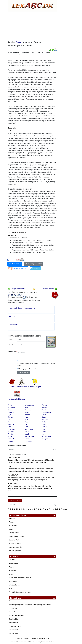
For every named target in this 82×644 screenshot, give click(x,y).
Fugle (10, 436)
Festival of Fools (15, 544)
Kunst (27, 422)
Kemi (27, 412)
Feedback (36, 268)
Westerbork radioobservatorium (20, 578)
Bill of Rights (13, 633)
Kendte (27, 415)
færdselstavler (14, 630)
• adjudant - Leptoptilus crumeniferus (23, 308)
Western (12, 574)
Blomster (11, 412)
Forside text (13, 608)
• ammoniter (14, 325)
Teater (44, 422)
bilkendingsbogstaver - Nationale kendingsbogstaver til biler (30, 605)
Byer (10, 415)
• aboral (12, 316)
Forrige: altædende (16, 289)
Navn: (10, 339)
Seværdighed (47, 412)
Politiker (45, 407)
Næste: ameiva (50, 289)
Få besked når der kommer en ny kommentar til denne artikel (36, 365)
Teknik (44, 424)
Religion (45, 410)
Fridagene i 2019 (15, 626)
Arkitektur (11, 407)
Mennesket (29, 429)
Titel (43, 429)
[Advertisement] (33, 26)
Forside (18, 42)
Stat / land (45, 420)
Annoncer (19, 638)
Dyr (9, 420)
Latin (27, 424)
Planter (44, 405)
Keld (10, 466)
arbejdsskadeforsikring (17, 536)
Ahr (10, 601)
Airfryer (12, 567)
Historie (11, 441)
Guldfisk (12, 560)
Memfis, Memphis (15, 547)
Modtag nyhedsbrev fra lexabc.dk (30, 369)
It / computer (29, 405)
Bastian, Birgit (14, 619)
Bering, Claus (14, 533)
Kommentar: (12, 352)
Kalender (28, 410)
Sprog (44, 417)
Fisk (10, 422)
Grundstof (12, 439)
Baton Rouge (14, 612)
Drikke (10, 417)
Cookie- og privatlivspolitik (40, 638)
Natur (27, 439)
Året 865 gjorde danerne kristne (20, 592)
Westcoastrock (14, 581)
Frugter (11, 434)
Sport (44, 415)
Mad (27, 427)
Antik (10, 405)
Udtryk (44, 432)
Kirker (27, 417)
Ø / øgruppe (46, 439)
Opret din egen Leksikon (34, 264)
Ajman (11, 522)
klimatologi (13, 526)
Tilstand (45, 427)
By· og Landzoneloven (17, 615)
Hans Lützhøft (13, 475)
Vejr (43, 434)
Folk (10, 427)
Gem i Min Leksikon (15, 264)
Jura (27, 407)
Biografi (11, 410)
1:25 (11, 589)
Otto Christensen (14, 458)
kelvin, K (12, 529)
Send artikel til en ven (20, 268)
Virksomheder (47, 436)
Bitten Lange (13, 484)
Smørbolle (13, 571)
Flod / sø (11, 424)
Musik (27, 434)
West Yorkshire (14, 585)
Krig (26, 420)
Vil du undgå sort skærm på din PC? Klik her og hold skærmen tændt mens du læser (29, 54)
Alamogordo (13, 563)
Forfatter (11, 432)
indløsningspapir (15, 551)
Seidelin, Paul (14, 540)
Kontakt (26, 638)
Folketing (11, 429)
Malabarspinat (14, 623)
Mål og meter (30, 436)
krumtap (12, 518)
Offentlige (28, 441)
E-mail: (11, 344)
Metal (27, 432)
